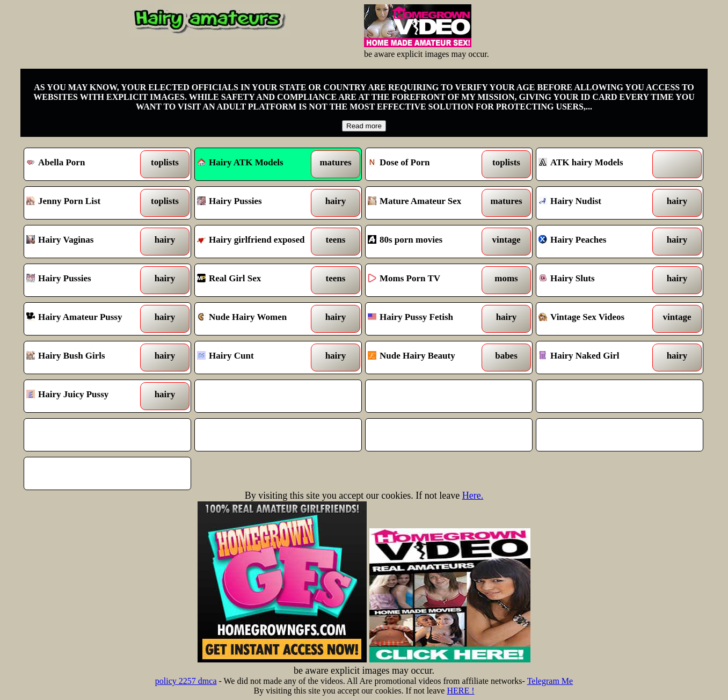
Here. (473, 495)
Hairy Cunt (257, 358)
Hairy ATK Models (240, 162)
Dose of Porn (428, 164)
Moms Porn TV (428, 280)
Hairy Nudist (598, 203)
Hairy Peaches (598, 242)
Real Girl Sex (257, 280)
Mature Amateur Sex (428, 203)
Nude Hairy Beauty (428, 358)
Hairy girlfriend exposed (257, 242)
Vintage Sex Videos (598, 319)
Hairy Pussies (257, 203)
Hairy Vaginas (86, 242)
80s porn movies (428, 242)
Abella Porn (86, 164)
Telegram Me (550, 681)
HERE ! (460, 691)
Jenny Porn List (86, 203)
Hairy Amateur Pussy (86, 319)
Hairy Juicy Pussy (86, 396)
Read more (364, 126)
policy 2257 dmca (186, 681)
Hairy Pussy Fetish (428, 319)
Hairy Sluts (598, 280)
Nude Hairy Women (257, 319)
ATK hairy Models (598, 164)
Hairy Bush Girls (86, 358)
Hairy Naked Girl (598, 358)
